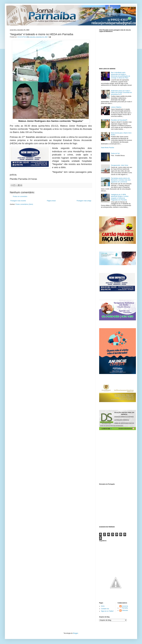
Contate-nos (105, 609)
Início (103, 606)
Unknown (125, 610)
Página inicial (51, 201)
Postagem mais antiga (84, 201)
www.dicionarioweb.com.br (116, 505)
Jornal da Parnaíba (125, 607)
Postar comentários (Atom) (24, 204)
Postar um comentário (20, 196)
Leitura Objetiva (116, 107)
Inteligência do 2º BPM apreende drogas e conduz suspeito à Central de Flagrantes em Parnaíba (120, 197)
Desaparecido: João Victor (120, 165)
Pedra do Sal (115, 153)
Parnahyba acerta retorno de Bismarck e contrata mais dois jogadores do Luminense (121, 180)
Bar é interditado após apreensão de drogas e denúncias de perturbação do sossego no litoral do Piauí (121, 75)
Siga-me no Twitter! (107, 611)
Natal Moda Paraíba (108, 148)
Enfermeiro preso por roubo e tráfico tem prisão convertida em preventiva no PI (121, 93)
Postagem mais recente (18, 201)
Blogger (76, 633)
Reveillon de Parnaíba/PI (119, 120)
